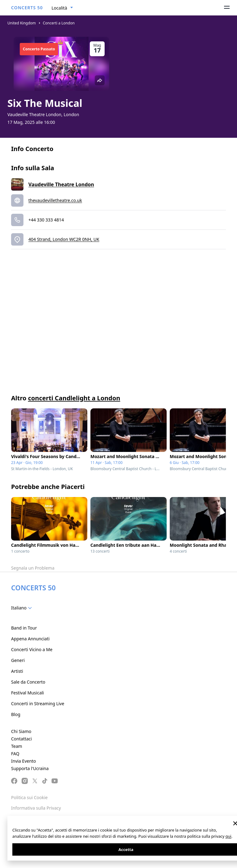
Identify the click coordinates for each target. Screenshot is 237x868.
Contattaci (21, 739)
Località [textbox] (59, 8)
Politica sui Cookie (29, 797)
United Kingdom (22, 23)
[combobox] (62, 8)
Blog (16, 714)
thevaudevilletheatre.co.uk (55, 200)
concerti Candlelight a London (74, 398)
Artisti (17, 671)
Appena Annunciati (30, 639)
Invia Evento (24, 761)
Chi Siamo (21, 731)
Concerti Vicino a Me (32, 649)
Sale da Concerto (28, 682)
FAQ (15, 754)
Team (17, 746)
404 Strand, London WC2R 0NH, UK (64, 239)
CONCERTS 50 (27, 8)
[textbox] (23, 608)
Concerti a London (59, 23)
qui (229, 836)
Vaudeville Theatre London (61, 184)
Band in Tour (24, 628)
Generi (18, 660)
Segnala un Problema (33, 568)
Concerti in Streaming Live (38, 704)
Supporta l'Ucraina (30, 768)
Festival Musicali (27, 693)
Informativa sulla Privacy (36, 808)
